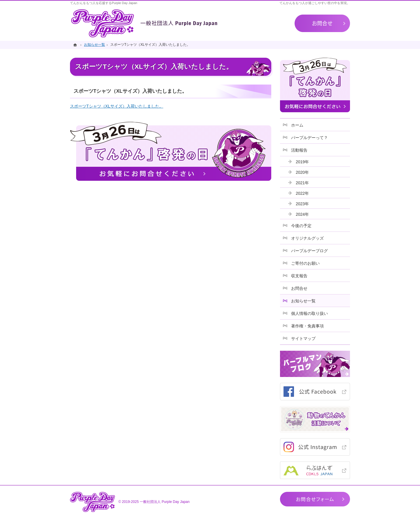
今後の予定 (301, 226)
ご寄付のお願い (305, 263)
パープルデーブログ (309, 251)
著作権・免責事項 (307, 326)
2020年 (302, 172)
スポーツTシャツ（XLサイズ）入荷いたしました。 (117, 106)
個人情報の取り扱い (309, 313)
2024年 (302, 214)
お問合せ (299, 288)
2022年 (302, 193)
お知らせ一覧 (303, 301)
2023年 (302, 204)
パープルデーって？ (309, 138)
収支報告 (299, 276)
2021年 (302, 183)
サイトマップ (303, 338)
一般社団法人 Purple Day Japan (165, 502)
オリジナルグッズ (307, 238)
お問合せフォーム (315, 499)
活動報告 (299, 150)
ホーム (297, 125)
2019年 (302, 162)
